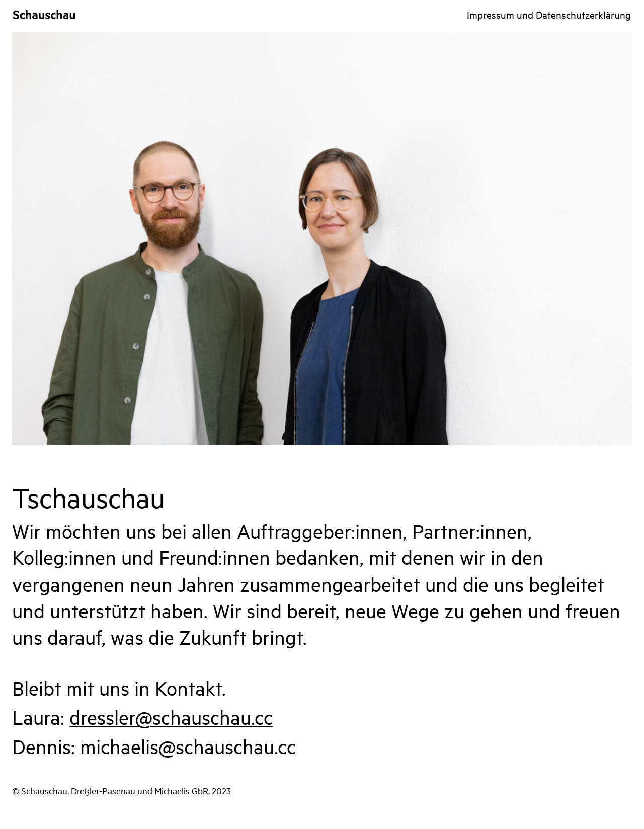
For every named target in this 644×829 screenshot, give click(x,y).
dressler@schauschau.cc (171, 717)
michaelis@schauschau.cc (188, 746)
